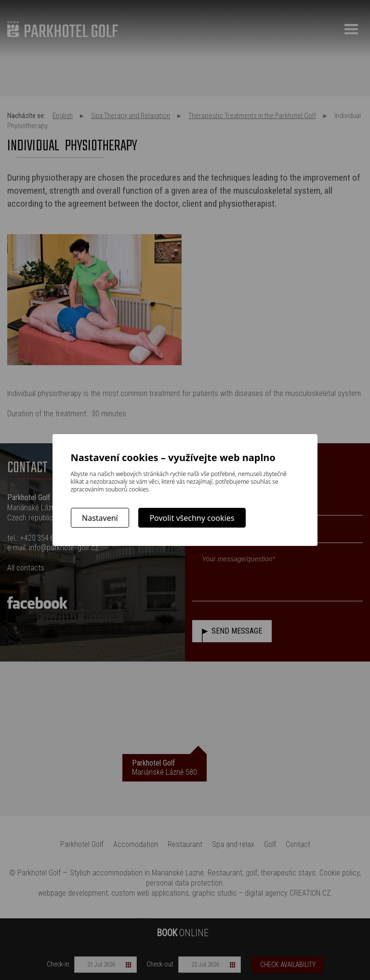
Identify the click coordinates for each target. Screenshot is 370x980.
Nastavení (100, 518)
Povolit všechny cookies (192, 518)
